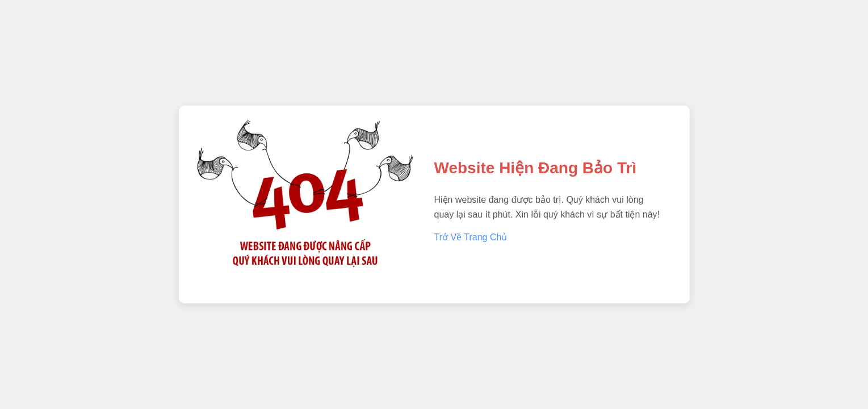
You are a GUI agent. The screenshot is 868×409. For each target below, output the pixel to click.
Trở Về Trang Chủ (471, 237)
